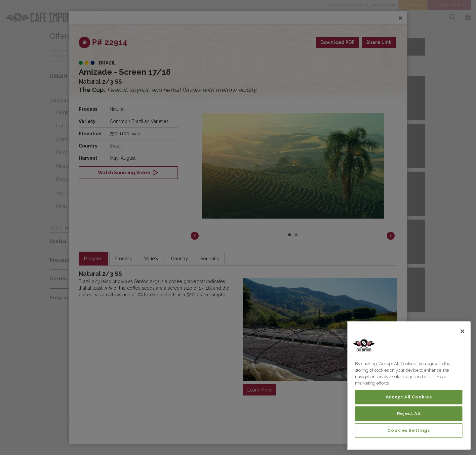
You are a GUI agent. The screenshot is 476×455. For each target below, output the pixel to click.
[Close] (462, 331)
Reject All (409, 414)
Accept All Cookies (409, 397)
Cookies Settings (409, 430)
